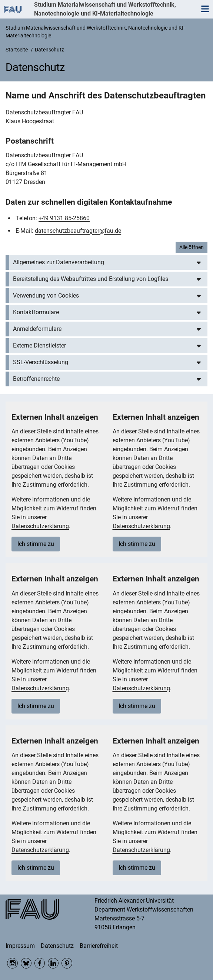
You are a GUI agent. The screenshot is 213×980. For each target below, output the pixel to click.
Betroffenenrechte (36, 379)
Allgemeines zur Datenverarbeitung (59, 262)
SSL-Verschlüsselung (41, 362)
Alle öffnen (192, 247)
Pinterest (67, 963)
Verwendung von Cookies (46, 296)
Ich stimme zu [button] (36, 544)
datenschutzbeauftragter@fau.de (78, 231)
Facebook (40, 963)
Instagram (12, 963)
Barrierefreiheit (99, 946)
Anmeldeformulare (37, 329)
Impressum (20, 946)
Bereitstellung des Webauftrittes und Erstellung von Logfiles (91, 279)
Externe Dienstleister (39, 345)
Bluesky (26, 963)
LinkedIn (53, 963)
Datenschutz (57, 946)
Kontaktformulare (36, 312)
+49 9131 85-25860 (64, 218)
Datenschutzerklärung (40, 526)
